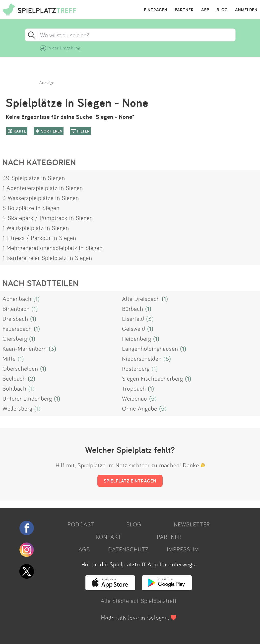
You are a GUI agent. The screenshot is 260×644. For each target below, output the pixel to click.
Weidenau (135, 398)
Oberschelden (20, 368)
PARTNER (184, 10)
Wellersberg (17, 408)
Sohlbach (14, 388)
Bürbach (133, 309)
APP (205, 10)
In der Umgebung (64, 48)
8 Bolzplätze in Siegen (31, 208)
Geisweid (134, 328)
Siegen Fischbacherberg (153, 378)
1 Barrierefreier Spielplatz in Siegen (47, 258)
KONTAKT (108, 537)
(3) (150, 319)
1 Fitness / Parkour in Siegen (39, 238)
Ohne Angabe (140, 408)
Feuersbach (17, 328)
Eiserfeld (133, 319)
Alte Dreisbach (141, 299)
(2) (32, 378)
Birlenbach (16, 309)
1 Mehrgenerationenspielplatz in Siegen (53, 248)
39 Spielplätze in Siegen (34, 178)
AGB (84, 549)
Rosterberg (136, 368)
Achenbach (17, 299)
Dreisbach (15, 319)
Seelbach (14, 378)
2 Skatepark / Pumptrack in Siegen (48, 218)
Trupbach (134, 388)
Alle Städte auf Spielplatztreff (139, 601)
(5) (167, 358)
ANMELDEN (246, 10)
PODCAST (81, 524)
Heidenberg (137, 338)
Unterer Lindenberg (27, 398)
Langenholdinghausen (150, 348)
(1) (36, 299)
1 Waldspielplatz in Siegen (36, 228)
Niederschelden (142, 358)
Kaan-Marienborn (25, 348)
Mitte (9, 358)
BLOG (222, 10)
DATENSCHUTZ (128, 549)
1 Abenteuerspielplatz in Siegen (43, 188)
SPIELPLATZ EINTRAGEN (130, 481)
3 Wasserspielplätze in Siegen (41, 198)
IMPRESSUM (183, 549)
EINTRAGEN (156, 10)
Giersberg (15, 338)
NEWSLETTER (192, 524)
